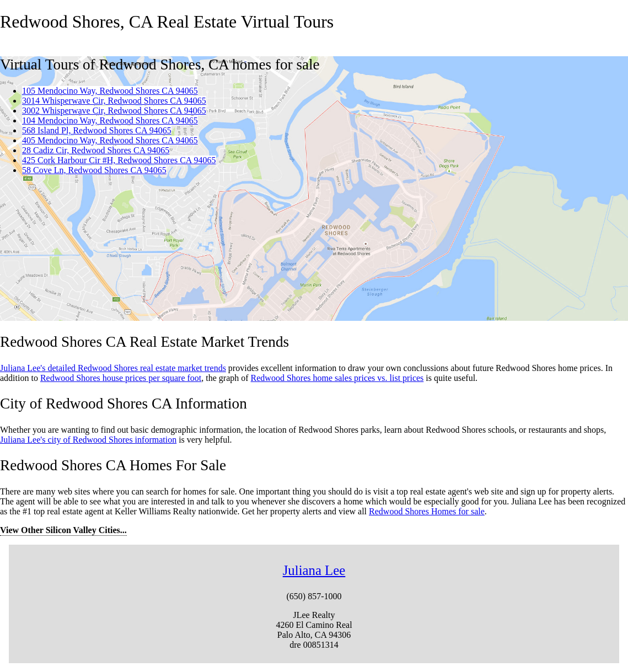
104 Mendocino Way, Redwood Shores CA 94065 (110, 120)
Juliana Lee (314, 570)
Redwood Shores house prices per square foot (121, 378)
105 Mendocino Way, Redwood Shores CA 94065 (110, 91)
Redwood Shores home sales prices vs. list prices (337, 378)
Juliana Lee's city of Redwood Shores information (88, 440)
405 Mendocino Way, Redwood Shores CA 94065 (110, 140)
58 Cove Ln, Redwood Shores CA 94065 (94, 170)
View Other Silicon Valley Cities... (63, 530)
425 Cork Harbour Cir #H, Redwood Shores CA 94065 (119, 160)
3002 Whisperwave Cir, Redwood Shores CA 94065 (114, 111)
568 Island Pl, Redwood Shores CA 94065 (97, 130)
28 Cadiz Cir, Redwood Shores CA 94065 (96, 150)
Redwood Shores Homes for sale (427, 511)
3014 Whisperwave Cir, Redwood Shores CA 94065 (114, 101)
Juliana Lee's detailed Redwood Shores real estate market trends (113, 368)
